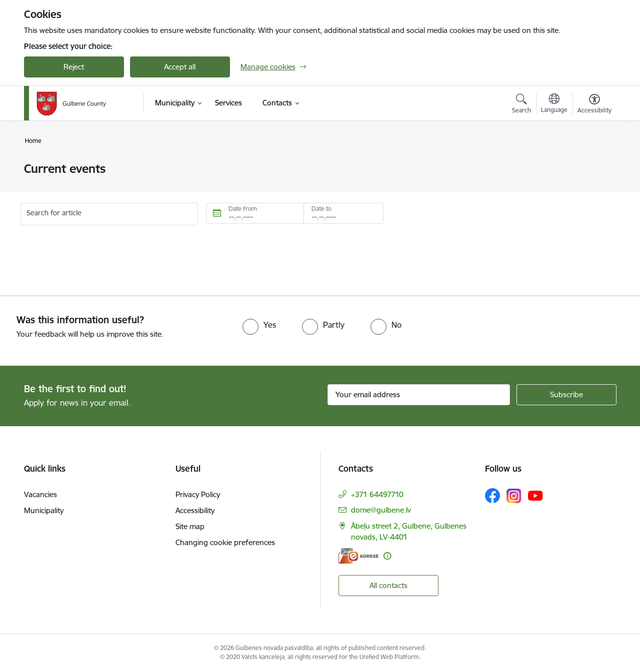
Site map (190, 526)
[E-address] (358, 556)
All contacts (388, 585)
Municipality (44, 510)
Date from (243, 209)
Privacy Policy (198, 494)
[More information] (387, 556)
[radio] (259, 325)
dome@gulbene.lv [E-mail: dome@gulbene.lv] (381, 510)
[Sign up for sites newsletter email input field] (419, 395)
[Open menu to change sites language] (554, 104)
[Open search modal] (521, 105)
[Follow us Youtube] (535, 495)
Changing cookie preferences (225, 542)
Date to (321, 209)
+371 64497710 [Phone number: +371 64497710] (377, 494)
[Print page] (591, 165)
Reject (74, 67)
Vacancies (40, 494)
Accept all (180, 67)
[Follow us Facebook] (492, 496)
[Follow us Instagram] (514, 496)
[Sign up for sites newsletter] (566, 395)
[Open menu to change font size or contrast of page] (594, 105)
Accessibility (195, 510)
